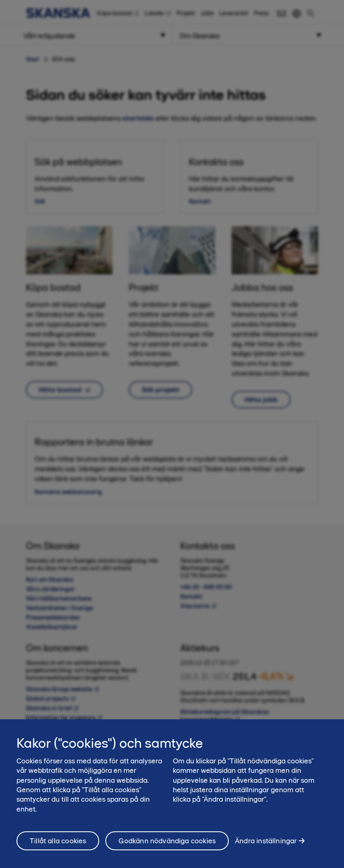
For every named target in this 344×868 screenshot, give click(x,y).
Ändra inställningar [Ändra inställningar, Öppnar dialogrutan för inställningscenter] (266, 846)
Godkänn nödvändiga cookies (167, 846)
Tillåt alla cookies (58, 846)
